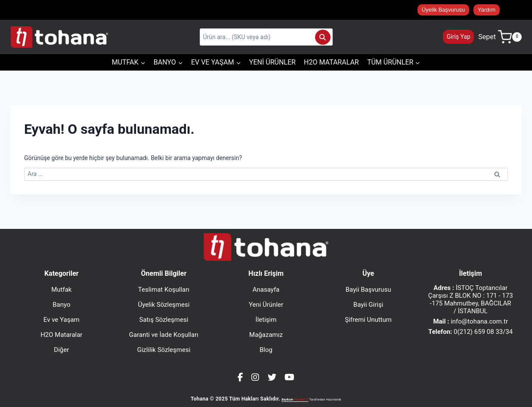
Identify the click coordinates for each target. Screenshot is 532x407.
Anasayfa (266, 290)
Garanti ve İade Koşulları (164, 335)
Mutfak (61, 290)
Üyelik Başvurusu (443, 10)
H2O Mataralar (331, 62)
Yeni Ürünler (272, 62)
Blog (266, 350)
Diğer (61, 350)
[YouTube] (289, 377)
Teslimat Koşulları (164, 290)
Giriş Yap (459, 37)
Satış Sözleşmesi (164, 320)
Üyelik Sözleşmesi (164, 305)
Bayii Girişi (368, 305)
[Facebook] (240, 377)
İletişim (266, 320)
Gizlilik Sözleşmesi (164, 350)
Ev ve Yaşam (62, 320)
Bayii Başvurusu (368, 290)
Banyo (61, 305)
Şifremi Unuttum (368, 320)
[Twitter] (272, 377)
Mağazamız (266, 335)
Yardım (487, 10)
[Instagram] (255, 377)
